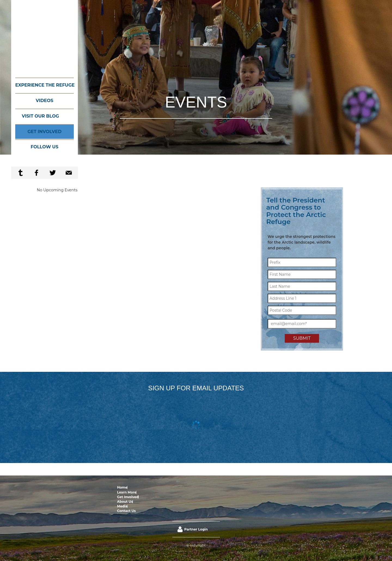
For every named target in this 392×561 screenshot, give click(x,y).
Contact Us (204, 487)
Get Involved (45, 132)
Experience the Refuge (45, 85)
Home (122, 487)
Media (189, 487)
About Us (176, 487)
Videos (45, 101)
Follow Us (45, 147)
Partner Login (196, 506)
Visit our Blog (40, 116)
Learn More (137, 487)
